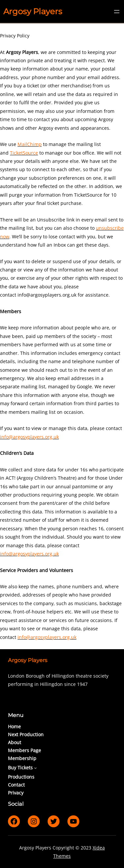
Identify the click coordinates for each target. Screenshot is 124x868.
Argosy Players (33, 11)
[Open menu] (117, 12)
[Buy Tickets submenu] (35, 768)
